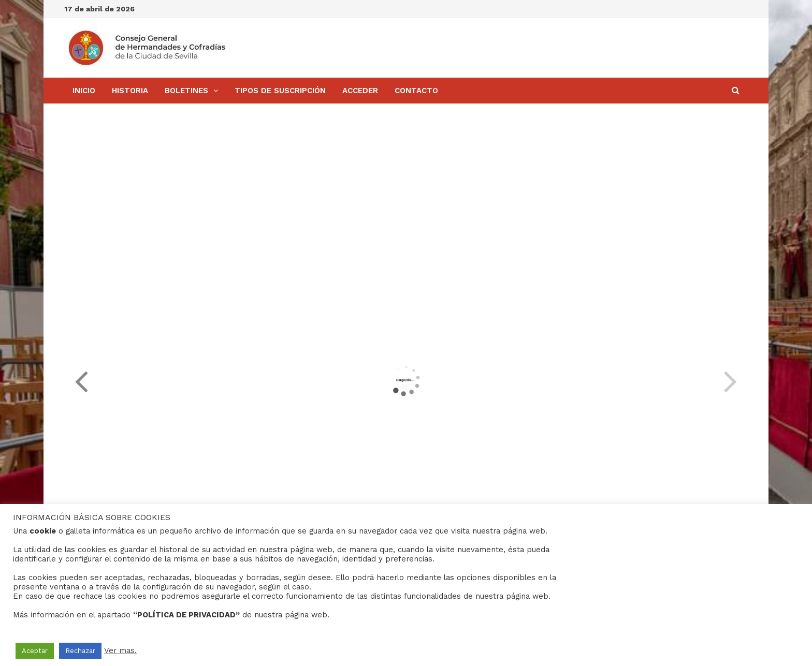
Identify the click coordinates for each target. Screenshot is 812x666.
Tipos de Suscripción (280, 91)
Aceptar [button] (35, 651)
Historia (130, 91)
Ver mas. (120, 650)
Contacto (416, 91)
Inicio (84, 91)
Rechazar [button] (80, 651)
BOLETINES (186, 91)
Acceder (360, 91)
